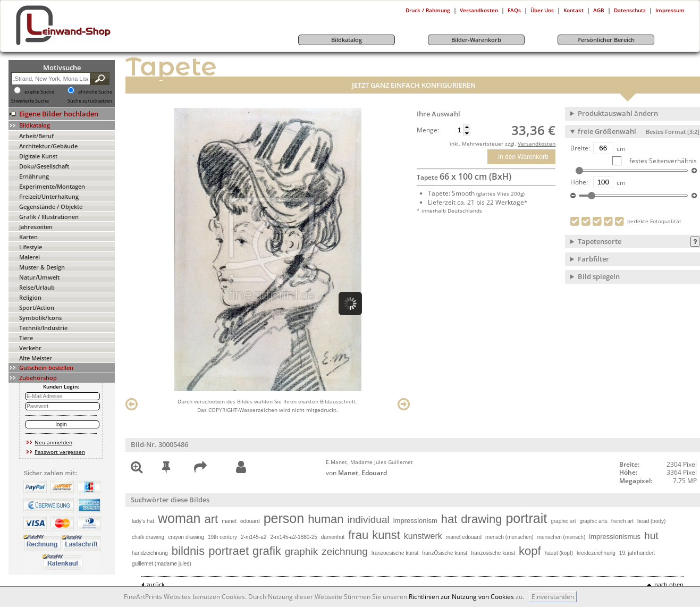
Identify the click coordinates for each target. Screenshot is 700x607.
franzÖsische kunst (445, 553)
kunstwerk (423, 536)
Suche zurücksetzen (90, 101)
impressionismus (615, 537)
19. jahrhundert (637, 553)
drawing (481, 519)
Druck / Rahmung (428, 10)
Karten (28, 237)
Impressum (670, 10)
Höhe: (579, 182)
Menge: (428, 130)
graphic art (563, 521)
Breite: (580, 148)
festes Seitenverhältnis (662, 161)
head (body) (651, 521)
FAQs (514, 10)
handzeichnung (150, 553)
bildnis (188, 551)
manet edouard (464, 537)
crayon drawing (186, 537)
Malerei (29, 257)
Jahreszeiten (36, 227)
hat (449, 519)
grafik (267, 551)
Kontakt (574, 10)
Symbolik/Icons (40, 318)
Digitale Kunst (38, 156)
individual (368, 520)
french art (622, 521)
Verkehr (30, 348)
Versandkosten (479, 10)
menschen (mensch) (562, 537)
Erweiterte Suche (30, 101)
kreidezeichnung (596, 553)
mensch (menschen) (509, 537)
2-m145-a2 (254, 537)
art (212, 519)
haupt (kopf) (559, 553)
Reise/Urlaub (37, 287)
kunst (386, 535)
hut (651, 536)
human (326, 519)
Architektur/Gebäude (48, 146)
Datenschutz (630, 10)
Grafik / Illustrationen (49, 217)
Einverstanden (553, 597)
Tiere (26, 338)
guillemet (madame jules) (162, 564)
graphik (301, 551)
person (284, 518)
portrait (526, 518)
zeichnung (345, 551)
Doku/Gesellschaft (44, 166)
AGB (599, 10)
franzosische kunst (493, 553)
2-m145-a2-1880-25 (293, 537)
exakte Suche (39, 92)
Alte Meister (36, 358)
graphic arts (593, 521)
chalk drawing (148, 537)
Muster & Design (42, 267)
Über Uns (542, 10)
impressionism (415, 521)
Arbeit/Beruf (36, 136)
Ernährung (34, 176)
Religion (30, 297)
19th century (222, 537)
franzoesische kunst (395, 553)
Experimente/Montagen (52, 186)
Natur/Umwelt (39, 277)
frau (358, 535)
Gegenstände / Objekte (51, 206)
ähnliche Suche (95, 92)
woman (179, 518)
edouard (250, 521)
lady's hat (143, 521)
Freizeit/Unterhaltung (49, 196)
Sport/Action (37, 307)
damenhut (333, 537)
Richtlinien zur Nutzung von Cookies (461, 597)
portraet (229, 551)
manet (229, 521)
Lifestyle (31, 247)
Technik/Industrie (43, 328)
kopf (530, 551)
